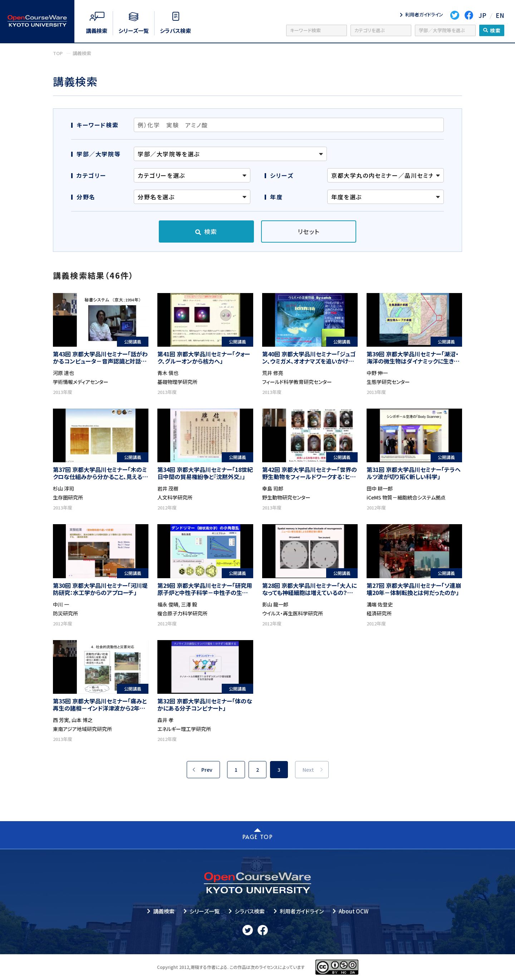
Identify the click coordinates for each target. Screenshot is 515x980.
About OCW (354, 911)
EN (500, 15)
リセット (309, 231)
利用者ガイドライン (302, 911)
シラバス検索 (250, 911)
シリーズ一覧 (205, 911)
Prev (207, 770)
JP (482, 15)
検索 (211, 231)
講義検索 (164, 911)
